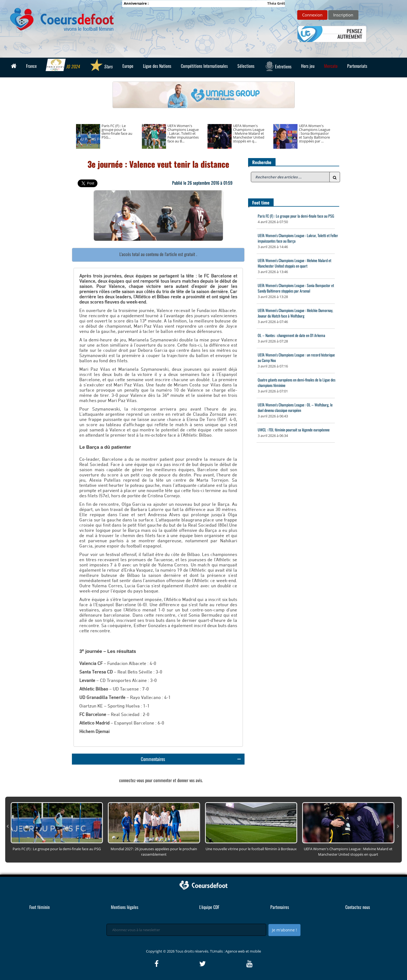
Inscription (343, 15)
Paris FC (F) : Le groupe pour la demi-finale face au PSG (296, 216)
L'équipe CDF (209, 907)
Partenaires (280, 907)
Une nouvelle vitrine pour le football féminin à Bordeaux (251, 849)
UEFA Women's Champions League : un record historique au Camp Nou (296, 357)
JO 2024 (63, 66)
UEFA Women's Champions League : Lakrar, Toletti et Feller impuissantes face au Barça (298, 238)
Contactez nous (358, 907)
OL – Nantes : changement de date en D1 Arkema (291, 335)
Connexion (312, 15)
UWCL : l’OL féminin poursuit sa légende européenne (294, 430)
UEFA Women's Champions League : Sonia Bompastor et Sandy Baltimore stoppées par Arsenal (296, 288)
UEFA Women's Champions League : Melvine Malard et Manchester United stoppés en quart (294, 263)
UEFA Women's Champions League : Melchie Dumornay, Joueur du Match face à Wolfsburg (295, 313)
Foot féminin (40, 907)
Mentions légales (125, 907)
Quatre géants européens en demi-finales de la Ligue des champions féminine (297, 382)
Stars (101, 66)
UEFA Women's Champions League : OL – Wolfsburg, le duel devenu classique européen (295, 407)
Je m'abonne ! (284, 930)
